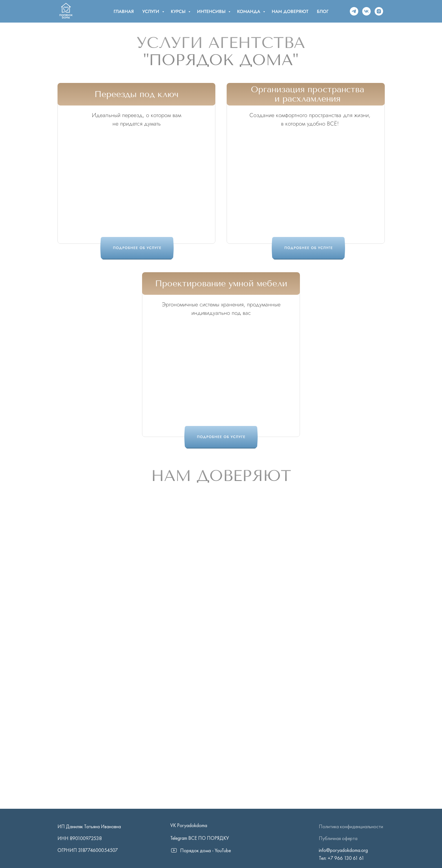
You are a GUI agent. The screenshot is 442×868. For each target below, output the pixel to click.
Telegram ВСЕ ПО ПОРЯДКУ (200, 838)
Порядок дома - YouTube (205, 850)
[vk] (366, 11)
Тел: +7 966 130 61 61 (342, 858)
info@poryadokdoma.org (343, 850)
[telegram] (354, 11)
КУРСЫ (179, 11)
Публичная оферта (338, 838)
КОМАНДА (249, 11)
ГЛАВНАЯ (124, 11)
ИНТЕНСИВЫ (212, 11)
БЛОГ (323, 11)
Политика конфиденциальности (351, 826)
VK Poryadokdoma (189, 825)
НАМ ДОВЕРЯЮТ (290, 11)
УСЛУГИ (152, 11)
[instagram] (379, 11)
